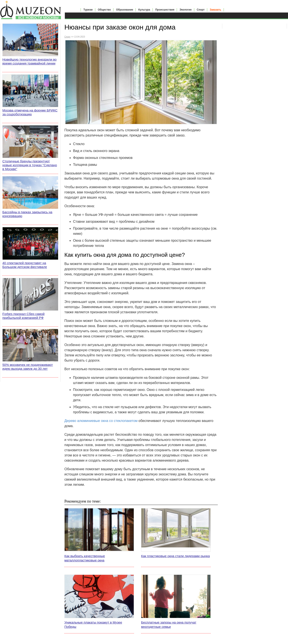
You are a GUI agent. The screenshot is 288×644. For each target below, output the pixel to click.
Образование (125, 10)
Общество (104, 10)
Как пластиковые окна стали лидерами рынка (175, 556)
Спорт (201, 10)
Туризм (88, 10)
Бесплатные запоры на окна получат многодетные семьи (169, 624)
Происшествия (165, 10)
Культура (144, 10)
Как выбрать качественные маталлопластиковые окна (85, 558)
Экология (186, 10)
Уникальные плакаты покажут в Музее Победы (93, 624)
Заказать (216, 10)
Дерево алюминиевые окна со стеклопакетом (101, 421)
